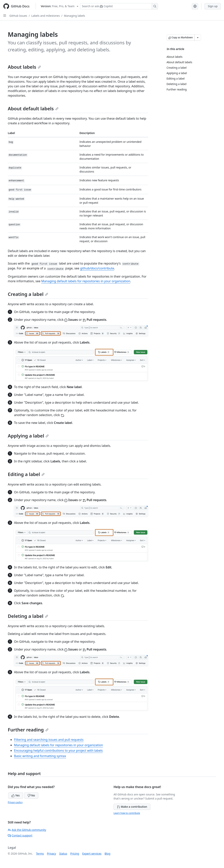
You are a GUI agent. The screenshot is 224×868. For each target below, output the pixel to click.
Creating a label (28, 294)
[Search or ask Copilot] (119, 6)
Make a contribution (132, 807)
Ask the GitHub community (27, 830)
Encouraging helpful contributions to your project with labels (58, 751)
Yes (16, 795)
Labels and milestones (46, 16)
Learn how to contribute (127, 813)
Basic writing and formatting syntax (40, 756)
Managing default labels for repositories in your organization (86, 281)
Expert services (92, 854)
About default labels (33, 108)
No (31, 795)
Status (63, 854)
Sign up (213, 6)
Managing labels (74, 16)
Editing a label (26, 474)
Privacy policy (15, 802)
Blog (108, 854)
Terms (40, 854)
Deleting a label (28, 616)
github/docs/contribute (97, 268)
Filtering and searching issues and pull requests (49, 740)
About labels (24, 67)
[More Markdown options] (198, 38)
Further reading (28, 730)
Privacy (52, 854)
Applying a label (28, 436)
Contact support (20, 835)
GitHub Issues (18, 16)
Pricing (75, 854)
